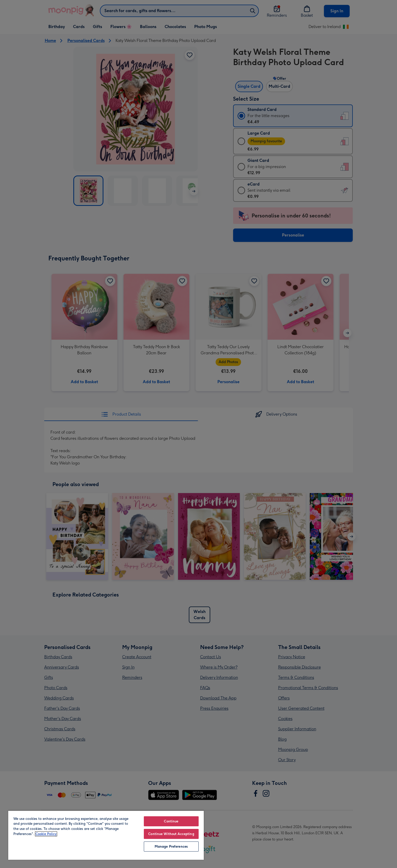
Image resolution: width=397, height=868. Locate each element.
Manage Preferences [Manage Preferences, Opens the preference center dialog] (171, 847)
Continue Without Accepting (171, 834)
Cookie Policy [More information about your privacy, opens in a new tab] (46, 834)
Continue (171, 821)
